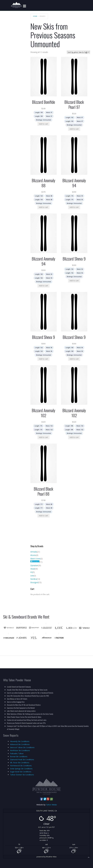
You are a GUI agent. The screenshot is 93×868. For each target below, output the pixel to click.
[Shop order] (78, 52)
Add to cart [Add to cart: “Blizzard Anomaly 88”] (43, 207)
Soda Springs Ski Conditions (21, 769)
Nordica (34, 579)
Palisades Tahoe (17, 753)
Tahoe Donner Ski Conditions (22, 775)
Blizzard (36, 561)
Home (35, 16)
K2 (31, 572)
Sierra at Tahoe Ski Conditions (22, 747)
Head (33, 569)
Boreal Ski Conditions (19, 756)
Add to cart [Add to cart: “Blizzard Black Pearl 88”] (43, 516)
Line (32, 576)
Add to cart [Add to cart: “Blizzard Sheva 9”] (74, 281)
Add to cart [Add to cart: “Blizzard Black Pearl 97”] (74, 129)
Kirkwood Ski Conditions (20, 744)
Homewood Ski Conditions (21, 766)
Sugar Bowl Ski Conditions (21, 772)
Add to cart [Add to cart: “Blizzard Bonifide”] (43, 124)
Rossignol (34, 582)
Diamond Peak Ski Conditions (22, 760)
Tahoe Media (51, 805)
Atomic (33, 555)
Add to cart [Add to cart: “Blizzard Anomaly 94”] (74, 207)
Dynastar (34, 565)
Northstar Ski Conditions (20, 750)
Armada (34, 552)
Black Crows (35, 559)
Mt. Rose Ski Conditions (20, 763)
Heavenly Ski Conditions (20, 741)
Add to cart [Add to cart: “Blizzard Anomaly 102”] (43, 437)
